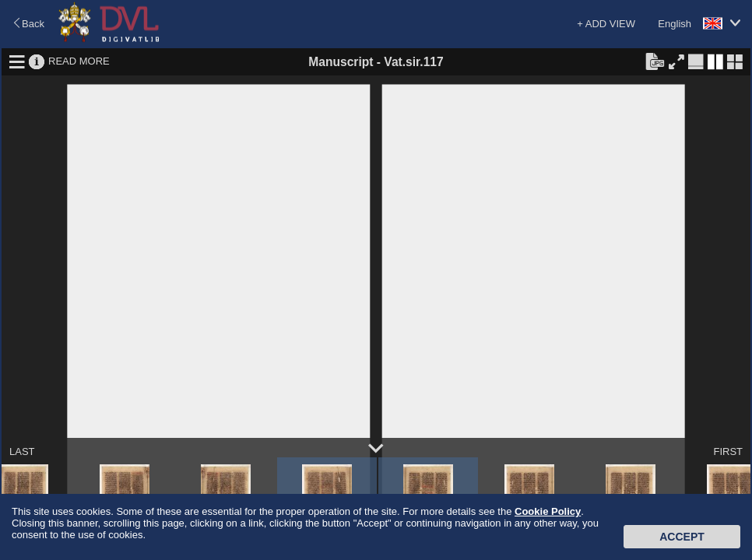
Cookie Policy (548, 511)
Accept (682, 537)
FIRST (728, 451)
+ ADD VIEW (606, 24)
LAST (22, 451)
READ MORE (79, 61)
